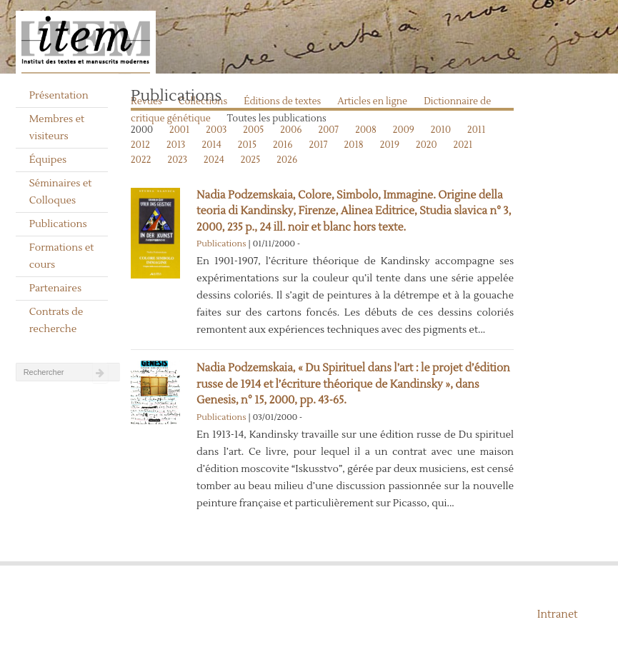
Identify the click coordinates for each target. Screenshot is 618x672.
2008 (366, 130)
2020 (427, 145)
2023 (177, 160)
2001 (179, 130)
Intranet (558, 615)
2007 (328, 130)
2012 (140, 145)
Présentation (59, 96)
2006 (291, 130)
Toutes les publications (277, 119)
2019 (390, 145)
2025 (251, 160)
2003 (216, 130)
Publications (58, 224)
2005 (253, 130)
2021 (463, 145)
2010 (441, 130)
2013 (176, 145)
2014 (211, 145)
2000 (142, 130)
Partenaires (56, 289)
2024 (214, 160)
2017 (319, 145)
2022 (141, 160)
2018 (354, 145)
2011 (477, 130)
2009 (404, 130)
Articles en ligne (372, 101)
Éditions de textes (282, 101)
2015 (247, 145)
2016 (283, 145)
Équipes (48, 160)
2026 (287, 160)
